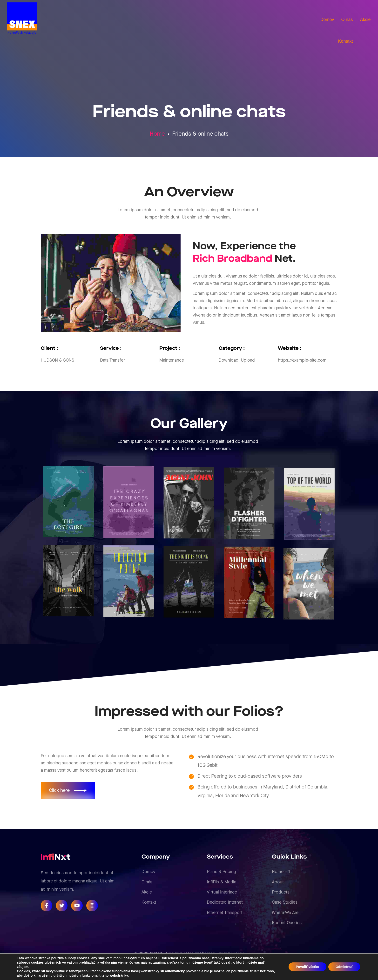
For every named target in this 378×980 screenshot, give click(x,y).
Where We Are (285, 913)
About (278, 882)
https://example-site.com (302, 360)
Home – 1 (281, 872)
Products (281, 892)
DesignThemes (201, 954)
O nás (147, 882)
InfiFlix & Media (222, 882)
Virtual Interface (222, 892)
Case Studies (285, 902)
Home (157, 134)
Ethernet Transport (225, 913)
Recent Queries (287, 923)
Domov (148, 872)
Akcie (147, 892)
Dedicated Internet (225, 902)
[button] (68, 790)
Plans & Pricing (221, 872)
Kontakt (149, 902)
